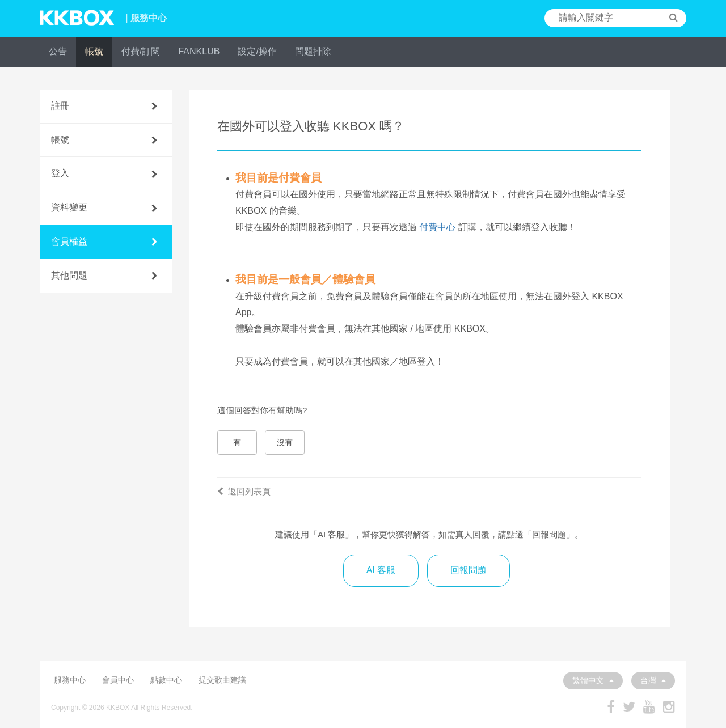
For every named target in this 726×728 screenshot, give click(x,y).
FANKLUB (199, 51)
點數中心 (166, 680)
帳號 (94, 51)
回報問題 (468, 570)
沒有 (285, 442)
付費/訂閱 (141, 51)
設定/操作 (257, 51)
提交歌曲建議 (222, 680)
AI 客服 (381, 570)
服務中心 (70, 680)
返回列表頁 (244, 491)
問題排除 (313, 51)
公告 (58, 51)
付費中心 (437, 227)
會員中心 (118, 680)
